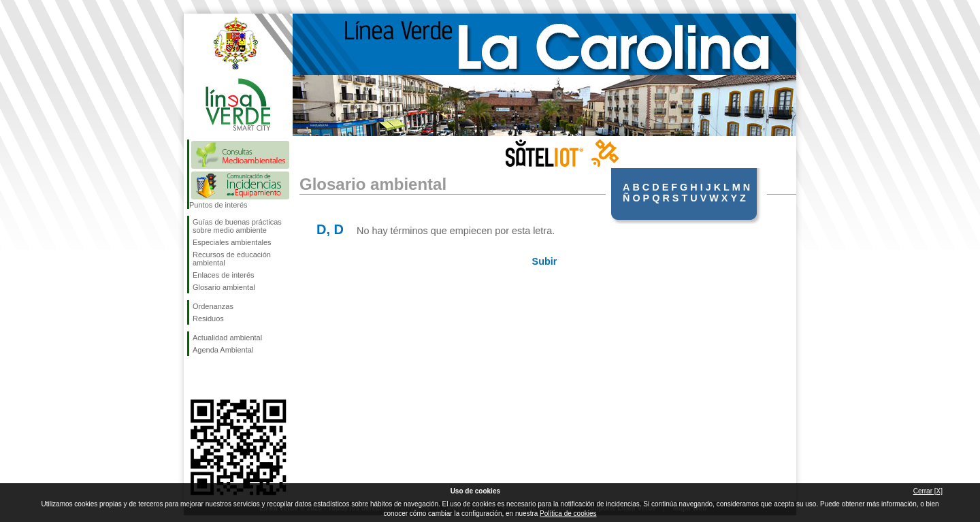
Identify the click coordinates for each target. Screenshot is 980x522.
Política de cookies (568, 513)
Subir (545, 261)
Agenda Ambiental (223, 350)
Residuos (208, 319)
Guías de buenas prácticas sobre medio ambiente (237, 226)
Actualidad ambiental (227, 338)
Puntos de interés (218, 205)
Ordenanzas (213, 306)
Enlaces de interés (224, 275)
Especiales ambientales (232, 242)
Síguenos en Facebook (195, 378)
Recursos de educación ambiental (232, 259)
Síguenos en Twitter (218, 378)
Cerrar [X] (928, 491)
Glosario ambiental (224, 287)
